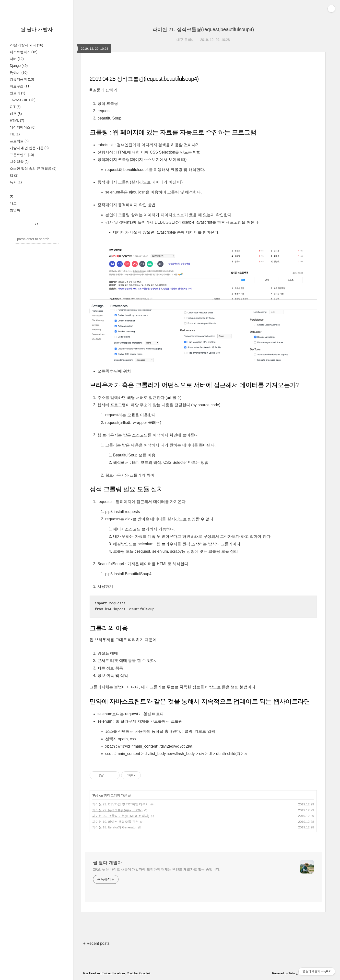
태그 (13, 203)
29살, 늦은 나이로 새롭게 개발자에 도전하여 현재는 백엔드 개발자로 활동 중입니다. (157, 869)
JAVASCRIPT (23, 100)
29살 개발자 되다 (26, 45)
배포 (16, 114)
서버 (17, 59)
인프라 (18, 93)
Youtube (132, 973)
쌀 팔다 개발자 (37, 29)
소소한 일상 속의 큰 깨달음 (33, 168)
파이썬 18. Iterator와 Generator (114, 827)
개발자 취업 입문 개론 (29, 148)
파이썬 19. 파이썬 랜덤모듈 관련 (115, 822)
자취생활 (19, 162)
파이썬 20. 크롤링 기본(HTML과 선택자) (121, 816)
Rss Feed (89, 973)
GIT (15, 107)
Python (19, 72)
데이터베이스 (23, 127)
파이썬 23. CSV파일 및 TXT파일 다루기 (120, 804)
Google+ (145, 973)
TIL (15, 134)
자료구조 (20, 86)
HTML (17, 120)
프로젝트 (19, 141)
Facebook (119, 973)
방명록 (15, 210)
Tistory (293, 973)
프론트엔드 (22, 155)
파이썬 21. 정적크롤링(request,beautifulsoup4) (203, 29)
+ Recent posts (96, 943)
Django (19, 66)
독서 (16, 182)
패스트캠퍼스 (24, 52)
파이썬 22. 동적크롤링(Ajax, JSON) (117, 810)
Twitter (107, 973)
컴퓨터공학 (22, 79)
